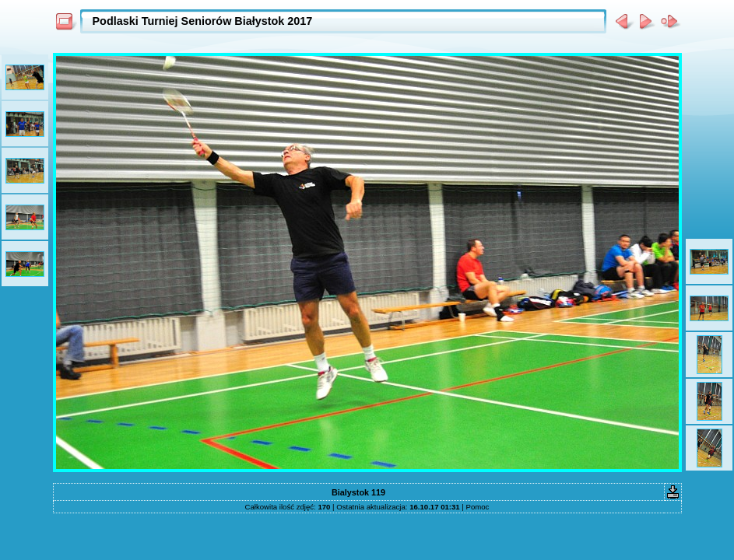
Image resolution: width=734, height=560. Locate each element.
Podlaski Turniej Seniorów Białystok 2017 (203, 21)
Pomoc (478, 507)
